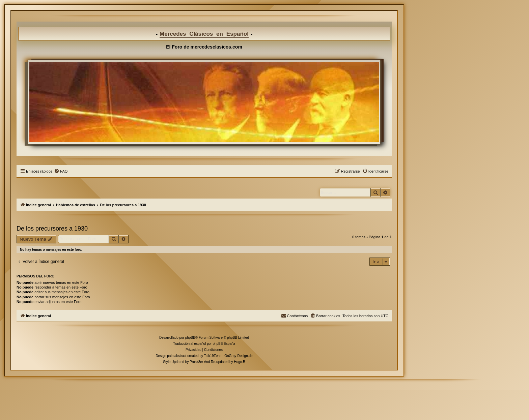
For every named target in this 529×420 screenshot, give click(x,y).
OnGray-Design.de (238, 356)
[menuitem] (61, 171)
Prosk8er (196, 362)
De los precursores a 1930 (52, 229)
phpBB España (224, 344)
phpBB (190, 338)
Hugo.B (239, 362)
